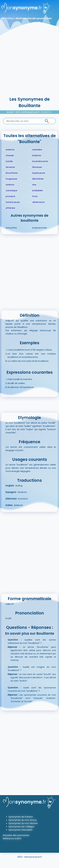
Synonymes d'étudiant (20, 830)
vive (34, 185)
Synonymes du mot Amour (23, 820)
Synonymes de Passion (21, 817)
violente (10, 185)
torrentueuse (13, 202)
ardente (10, 150)
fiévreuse (37, 167)
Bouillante (46, 112)
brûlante (37, 155)
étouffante (12, 173)
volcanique (11, 190)
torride (9, 161)
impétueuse (39, 173)
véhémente (38, 202)
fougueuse (11, 179)
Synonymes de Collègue (21, 827)
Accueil (10, 112)
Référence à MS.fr (12, 838)
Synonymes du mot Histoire (23, 823)
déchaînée (38, 179)
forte (35, 196)
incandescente (40, 161)
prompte (10, 196)
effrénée (10, 208)
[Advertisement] (29, 65)
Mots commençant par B (27, 112)
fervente (10, 167)
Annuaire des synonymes (16, 835)
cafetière (37, 150)
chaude (10, 155)
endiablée (37, 190)
